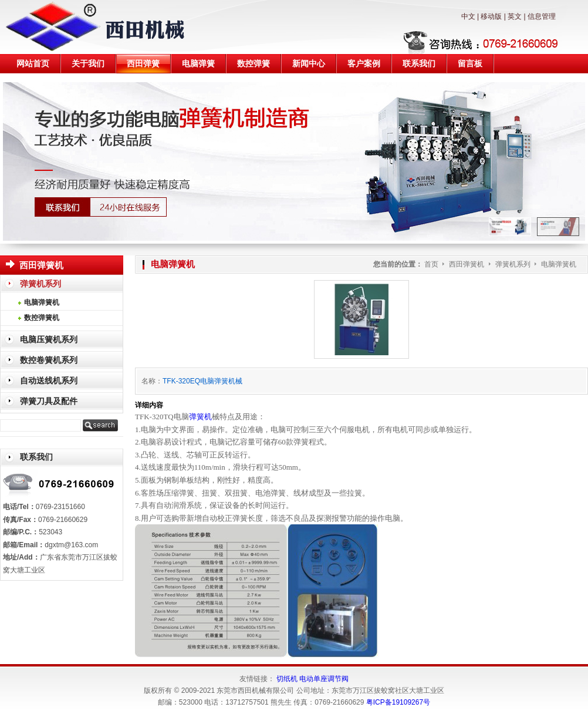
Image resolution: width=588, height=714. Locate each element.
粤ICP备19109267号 (398, 702)
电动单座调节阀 (324, 679)
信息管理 (542, 16)
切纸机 (287, 679)
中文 (468, 16)
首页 (431, 264)
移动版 (491, 16)
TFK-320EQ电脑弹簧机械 (202, 381)
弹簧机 (200, 417)
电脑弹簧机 (559, 264)
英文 (515, 16)
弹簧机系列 (514, 264)
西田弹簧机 (467, 264)
